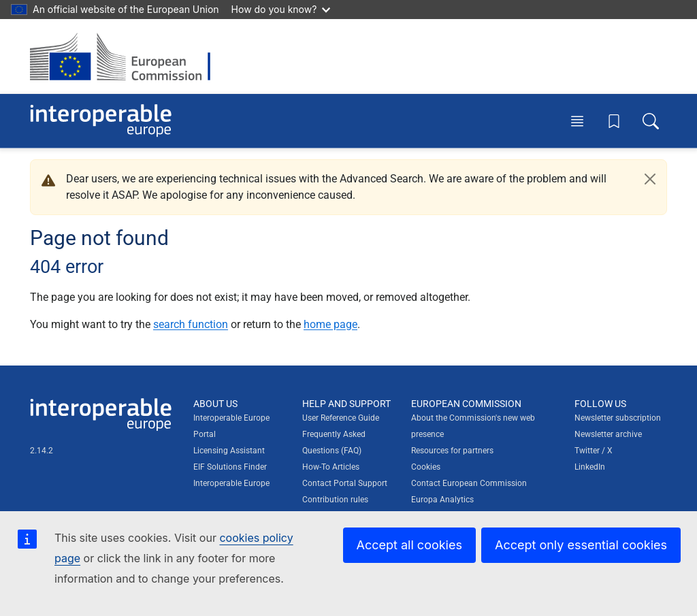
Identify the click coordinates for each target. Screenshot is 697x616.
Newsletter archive (608, 434)
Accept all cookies (409, 545)
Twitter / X (594, 451)
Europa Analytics (442, 500)
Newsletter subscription (618, 418)
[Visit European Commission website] (127, 56)
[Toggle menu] (577, 120)
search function (191, 324)
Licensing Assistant (229, 451)
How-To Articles (331, 467)
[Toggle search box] (651, 120)
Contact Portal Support (345, 483)
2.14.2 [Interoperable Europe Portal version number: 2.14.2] (42, 451)
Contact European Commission (469, 483)
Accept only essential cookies (581, 545)
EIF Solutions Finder (230, 467)
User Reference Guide (341, 418)
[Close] (650, 179)
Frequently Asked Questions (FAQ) (334, 442)
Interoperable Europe (231, 483)
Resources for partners (452, 451)
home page (330, 324)
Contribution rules (335, 500)
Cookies (426, 467)
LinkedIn (590, 467)
